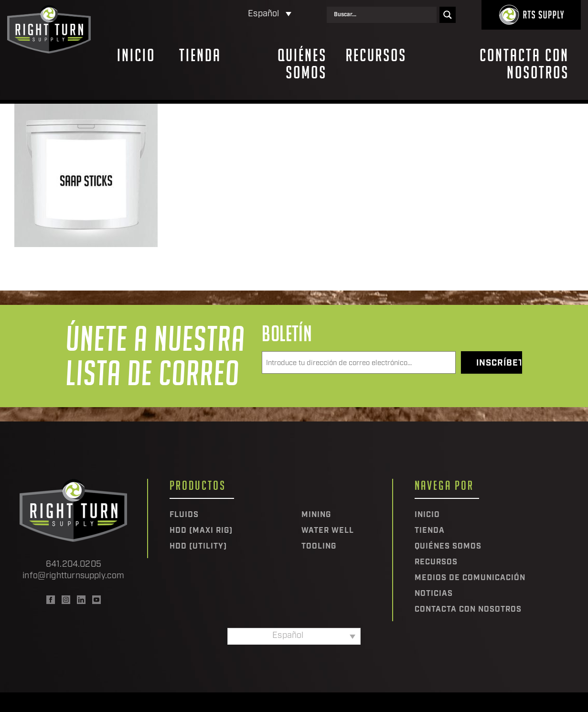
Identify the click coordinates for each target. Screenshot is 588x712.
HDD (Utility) (198, 547)
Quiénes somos (302, 64)
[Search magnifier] (448, 15)
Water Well (328, 531)
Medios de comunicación (470, 578)
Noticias (434, 594)
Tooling (319, 547)
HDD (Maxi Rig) (201, 531)
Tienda (200, 55)
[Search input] (384, 15)
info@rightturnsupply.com (73, 576)
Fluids (184, 515)
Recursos (376, 55)
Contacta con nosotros (524, 64)
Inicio (136, 55)
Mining (316, 515)
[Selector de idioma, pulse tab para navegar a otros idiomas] (230, 15)
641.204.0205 (74, 565)
